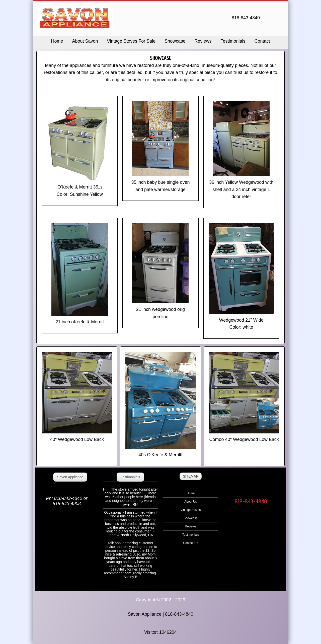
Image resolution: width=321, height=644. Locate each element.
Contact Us (190, 543)
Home (191, 493)
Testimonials (233, 41)
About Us (190, 502)
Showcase (175, 41)
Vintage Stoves (191, 510)
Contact (262, 41)
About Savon (85, 41)
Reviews (203, 41)
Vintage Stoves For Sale (131, 41)
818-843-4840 (251, 501)
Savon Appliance (70, 477)
